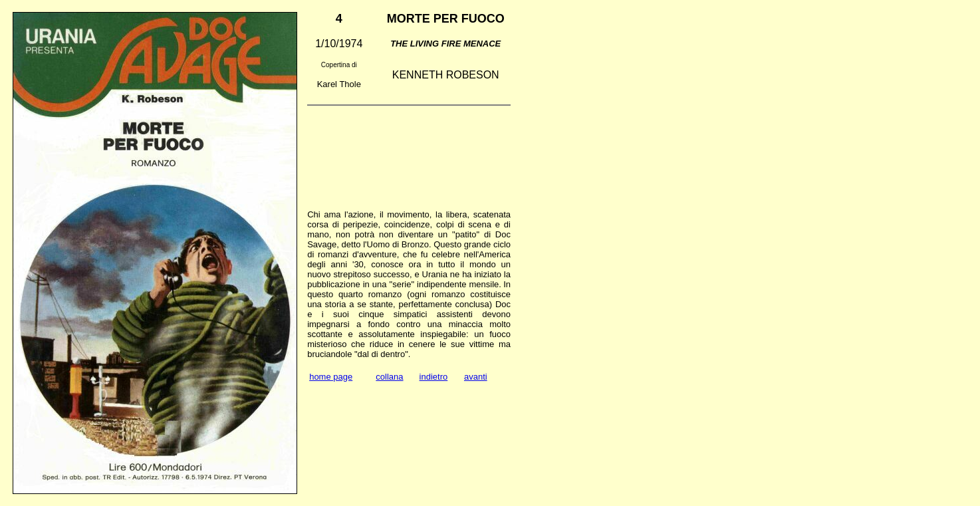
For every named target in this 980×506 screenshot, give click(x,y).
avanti (476, 377)
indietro (434, 377)
